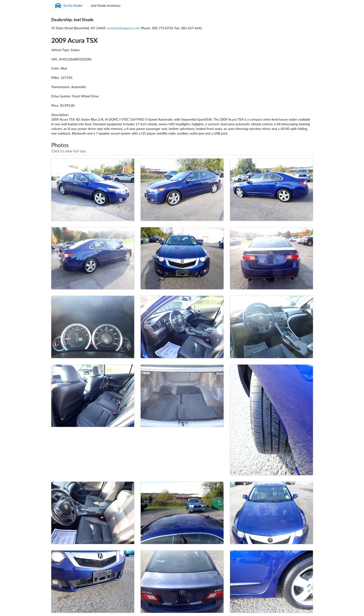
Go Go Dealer (68, 6)
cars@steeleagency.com (123, 28)
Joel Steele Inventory (106, 6)
